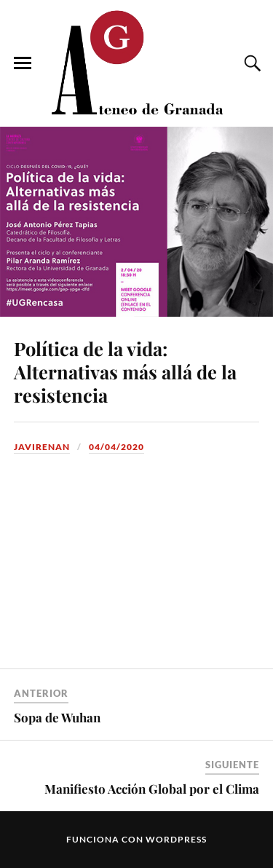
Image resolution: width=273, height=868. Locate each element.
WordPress (176, 839)
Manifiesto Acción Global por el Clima (152, 789)
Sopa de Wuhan (57, 717)
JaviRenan (42, 447)
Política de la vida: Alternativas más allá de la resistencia (125, 371)
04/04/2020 (116, 447)
